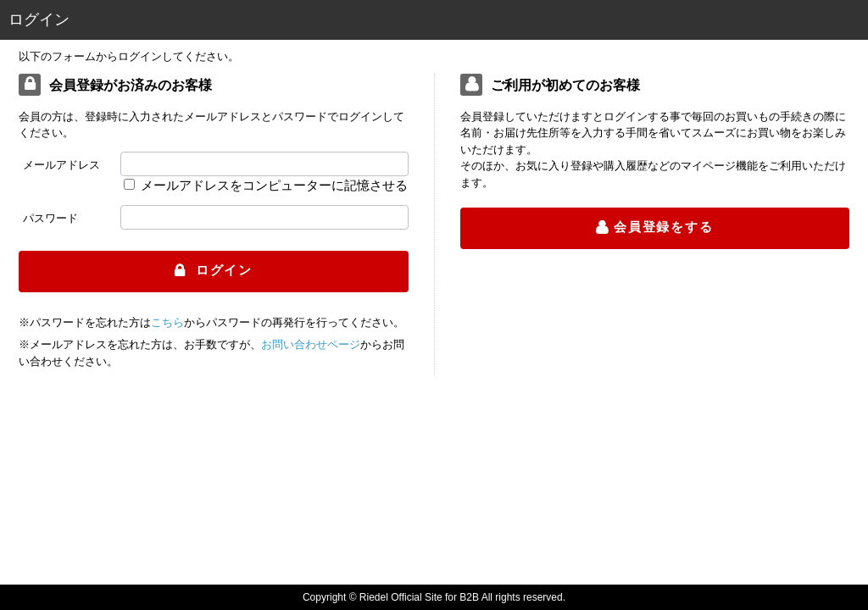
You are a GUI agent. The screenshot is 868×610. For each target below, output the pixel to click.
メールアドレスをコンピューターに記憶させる (274, 185)
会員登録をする (664, 227)
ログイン (222, 270)
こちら (167, 322)
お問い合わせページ (311, 344)
